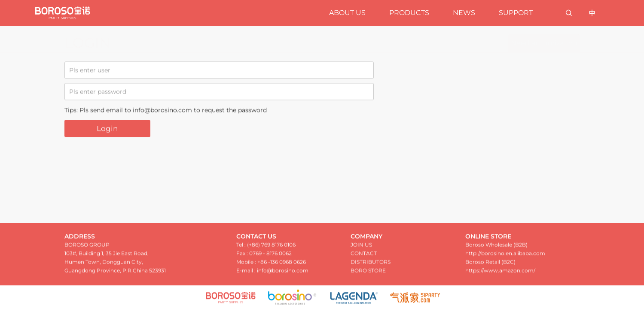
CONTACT (364, 255)
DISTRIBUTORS (371, 264)
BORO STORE (368, 272)
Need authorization (544, 43)
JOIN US (361, 247)
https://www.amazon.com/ (500, 272)
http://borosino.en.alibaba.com (505, 255)
